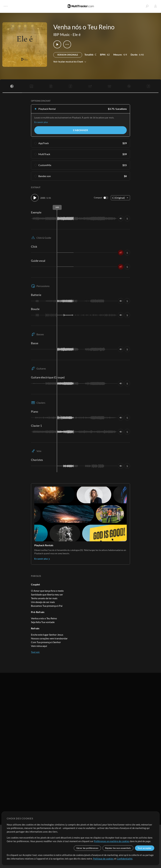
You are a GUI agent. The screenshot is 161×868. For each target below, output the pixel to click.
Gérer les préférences (87, 848)
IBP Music (62, 34)
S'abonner (80, 130)
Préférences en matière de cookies (112, 841)
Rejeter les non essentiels (118, 848)
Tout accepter (145, 848)
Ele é (77, 34)
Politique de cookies (103, 859)
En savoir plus (41, 122)
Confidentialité (125, 859)
